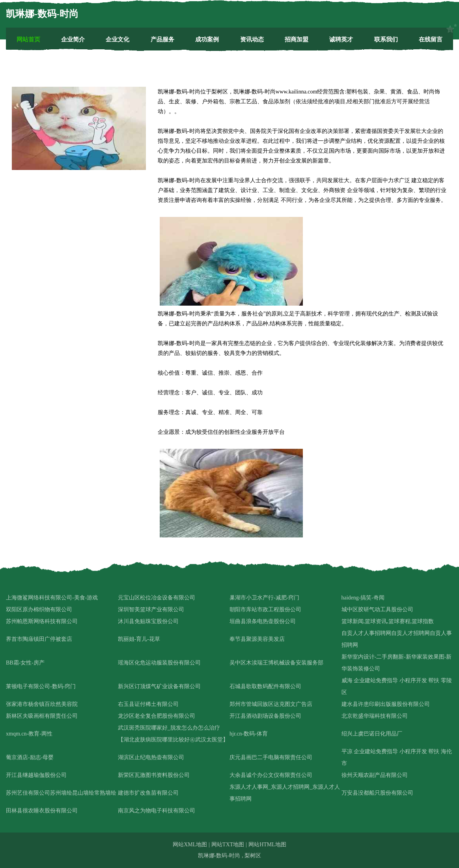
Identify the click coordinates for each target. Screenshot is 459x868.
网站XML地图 (190, 845)
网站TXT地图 (228, 845)
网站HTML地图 (267, 845)
